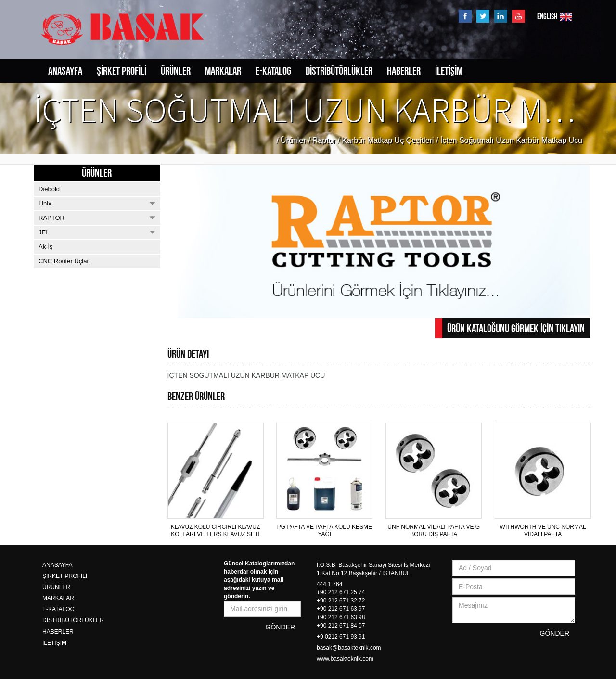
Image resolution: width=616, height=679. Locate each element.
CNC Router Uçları (64, 261)
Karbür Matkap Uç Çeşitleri (388, 140)
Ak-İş (46, 247)
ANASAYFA (65, 71)
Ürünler (293, 140)
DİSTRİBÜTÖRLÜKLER (339, 71)
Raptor (324, 140)
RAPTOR (97, 218)
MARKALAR (223, 71)
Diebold (49, 189)
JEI (97, 232)
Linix (97, 203)
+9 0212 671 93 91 (341, 637)
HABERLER (404, 71)
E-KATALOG (273, 71)
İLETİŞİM (449, 71)
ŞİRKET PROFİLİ (122, 71)
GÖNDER (280, 627)
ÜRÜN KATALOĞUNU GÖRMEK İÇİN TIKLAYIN (516, 328)
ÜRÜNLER (176, 71)
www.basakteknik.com (345, 659)
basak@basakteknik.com (349, 648)
